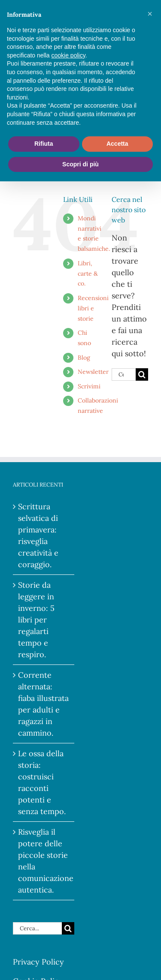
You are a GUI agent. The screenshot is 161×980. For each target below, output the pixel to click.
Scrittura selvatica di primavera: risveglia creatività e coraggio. (38, 535)
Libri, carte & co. (88, 274)
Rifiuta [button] (44, 144)
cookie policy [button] (68, 55)
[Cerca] (142, 374)
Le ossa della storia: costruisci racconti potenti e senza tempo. (42, 782)
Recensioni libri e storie (93, 308)
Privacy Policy (38, 962)
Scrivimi (89, 386)
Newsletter (93, 372)
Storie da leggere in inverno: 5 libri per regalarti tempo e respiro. (36, 620)
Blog (84, 358)
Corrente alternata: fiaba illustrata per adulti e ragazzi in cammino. (43, 704)
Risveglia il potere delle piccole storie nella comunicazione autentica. (44, 861)
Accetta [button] (117, 144)
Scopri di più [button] (80, 164)
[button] (150, 14)
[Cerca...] (124, 374)
